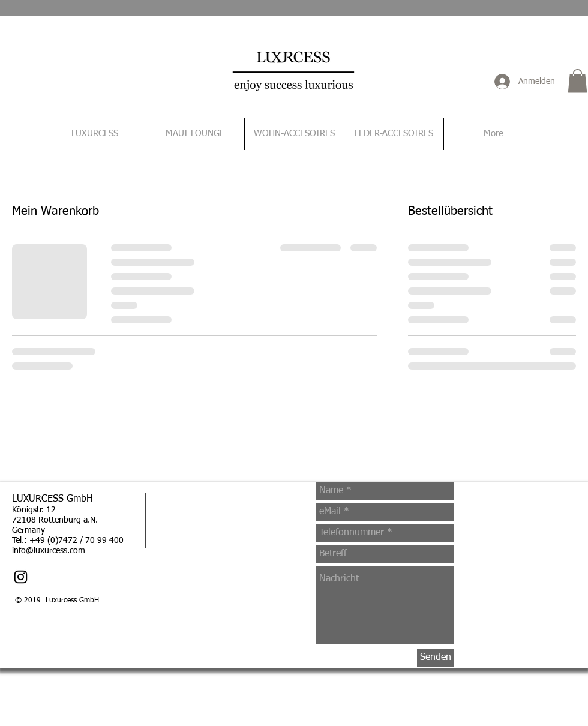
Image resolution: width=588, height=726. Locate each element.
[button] (577, 81)
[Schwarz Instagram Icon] (21, 577)
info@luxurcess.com (49, 551)
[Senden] (436, 658)
